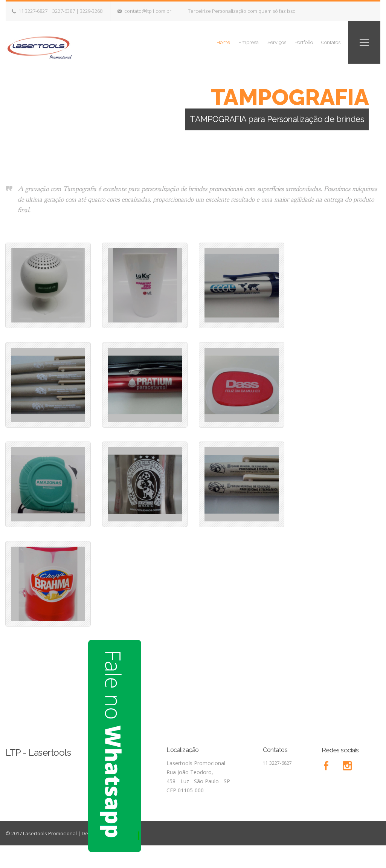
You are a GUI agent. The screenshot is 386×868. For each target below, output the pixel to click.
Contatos (327, 42)
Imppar (132, 833)
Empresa (229, 42)
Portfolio (295, 42)
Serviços (262, 42)
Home (199, 42)
